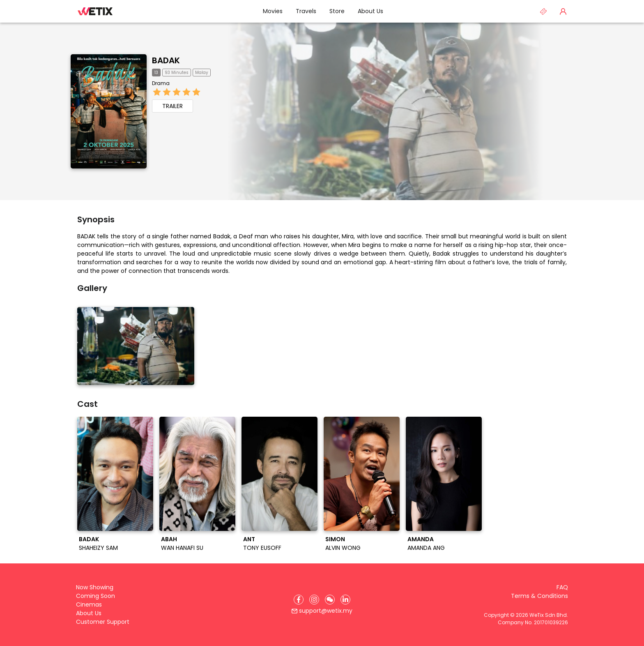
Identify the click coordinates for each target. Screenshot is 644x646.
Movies (273, 11)
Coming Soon (95, 596)
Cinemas (89, 604)
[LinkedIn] (345, 600)
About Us (370, 11)
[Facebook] (299, 600)
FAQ (562, 587)
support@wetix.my (322, 611)
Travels (306, 11)
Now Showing (95, 587)
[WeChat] (330, 600)
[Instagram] (314, 600)
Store (337, 11)
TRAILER (172, 106)
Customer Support (103, 622)
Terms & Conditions (539, 596)
